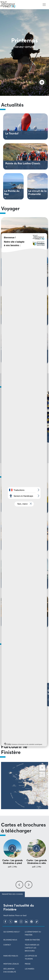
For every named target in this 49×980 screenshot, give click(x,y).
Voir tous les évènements (25, 727)
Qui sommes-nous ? (12, 932)
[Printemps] (42, 82)
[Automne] (19, 82)
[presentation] (20, 886)
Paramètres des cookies (12, 894)
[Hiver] (30, 82)
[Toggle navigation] (44, 5)
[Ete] (7, 82)
